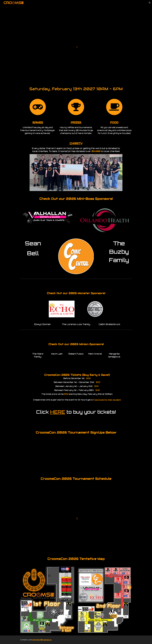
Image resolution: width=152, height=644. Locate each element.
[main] (76, 88)
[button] (150, 3)
